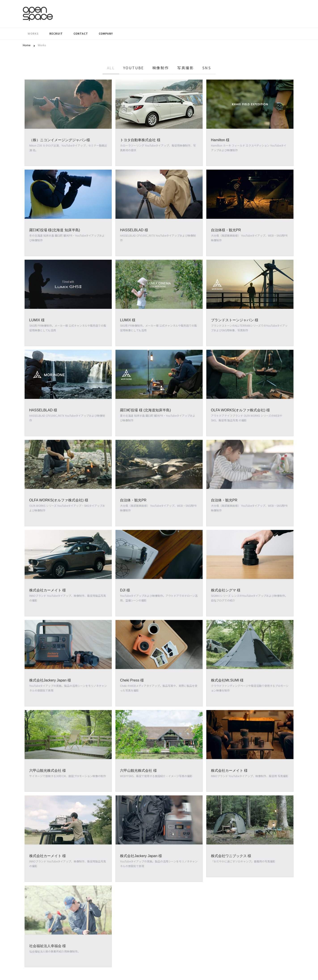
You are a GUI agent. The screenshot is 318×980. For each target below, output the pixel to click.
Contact (81, 34)
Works (33, 34)
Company (106, 34)
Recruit (56, 34)
